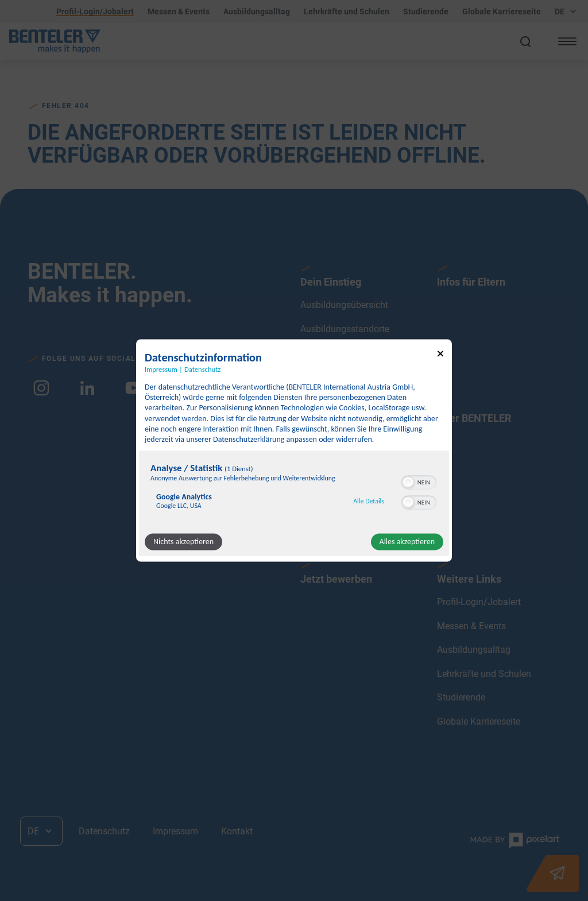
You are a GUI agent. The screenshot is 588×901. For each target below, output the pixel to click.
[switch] (419, 482)
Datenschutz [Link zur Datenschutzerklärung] (202, 369)
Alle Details (369, 501)
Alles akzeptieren (407, 542)
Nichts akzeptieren (183, 542)
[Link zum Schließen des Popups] (440, 355)
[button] (408, 483)
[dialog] (294, 450)
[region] (294, 489)
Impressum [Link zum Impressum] (161, 369)
